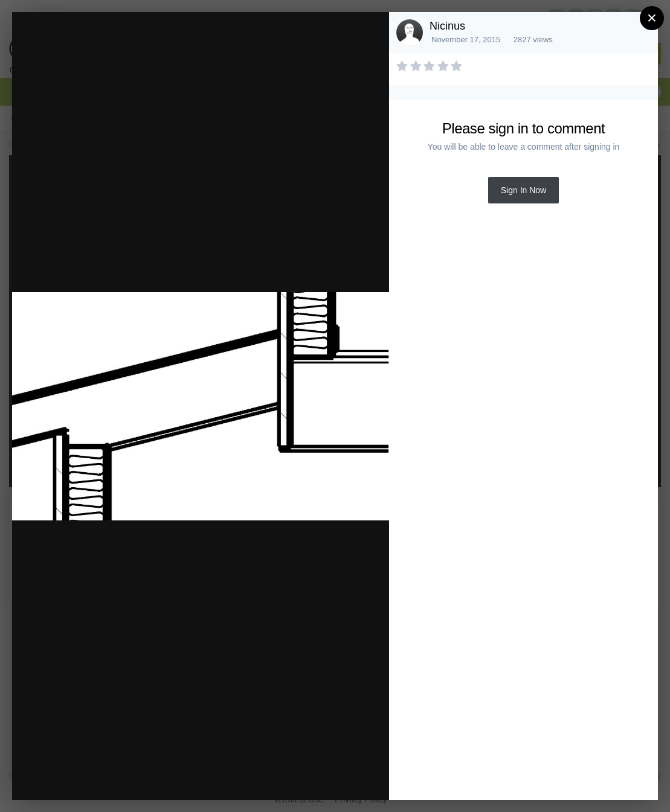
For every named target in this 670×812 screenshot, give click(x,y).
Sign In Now (523, 190)
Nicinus (447, 26)
